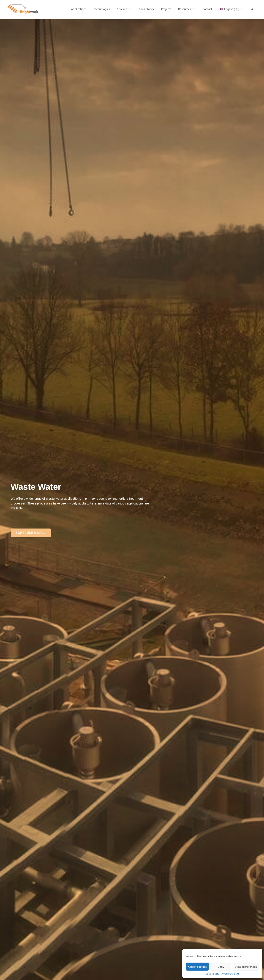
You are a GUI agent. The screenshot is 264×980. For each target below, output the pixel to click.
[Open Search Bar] (252, 9)
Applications (79, 9)
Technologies (102, 9)
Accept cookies (197, 967)
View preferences (246, 967)
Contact (207, 9)
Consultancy (146, 9)
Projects (166, 9)
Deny (221, 967)
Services (126, 9)
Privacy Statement (230, 974)
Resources (188, 9)
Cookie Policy (212, 974)
